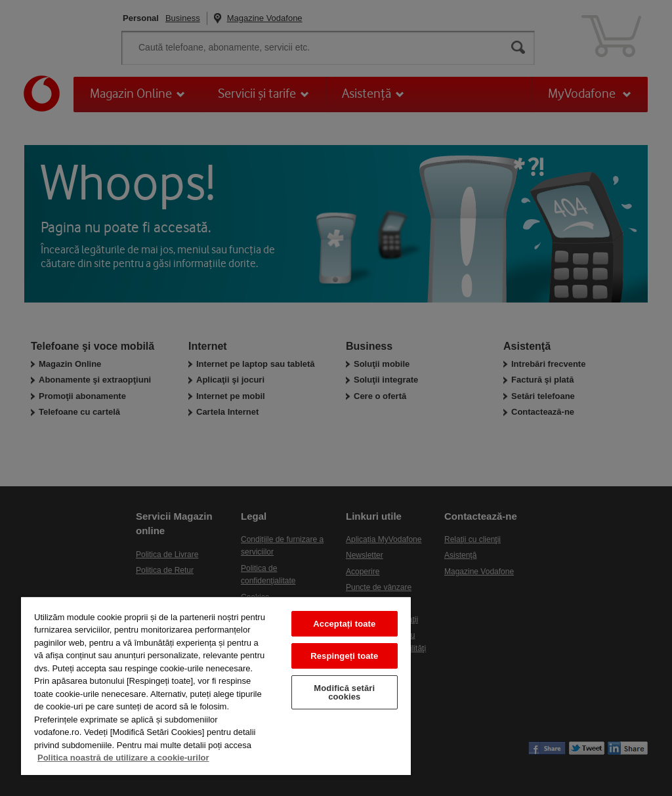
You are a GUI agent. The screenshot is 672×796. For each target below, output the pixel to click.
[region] (216, 685)
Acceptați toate (344, 624)
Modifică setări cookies (344, 692)
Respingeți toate (344, 656)
